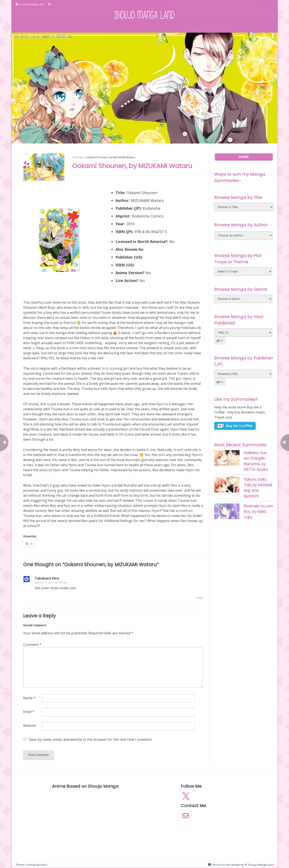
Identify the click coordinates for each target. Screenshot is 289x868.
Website (30, 726)
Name (29, 698)
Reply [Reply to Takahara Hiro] (199, 598)
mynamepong (235, 865)
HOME (25, 28)
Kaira (44, 865)
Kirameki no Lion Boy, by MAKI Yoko (258, 512)
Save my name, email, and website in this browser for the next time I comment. (91, 739)
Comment (32, 645)
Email (29, 712)
